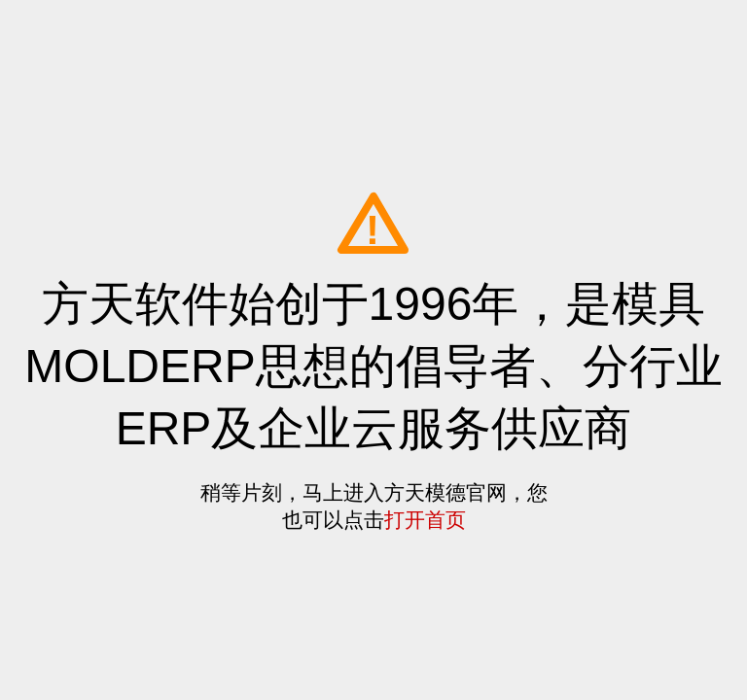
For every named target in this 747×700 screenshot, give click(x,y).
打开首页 (425, 520)
